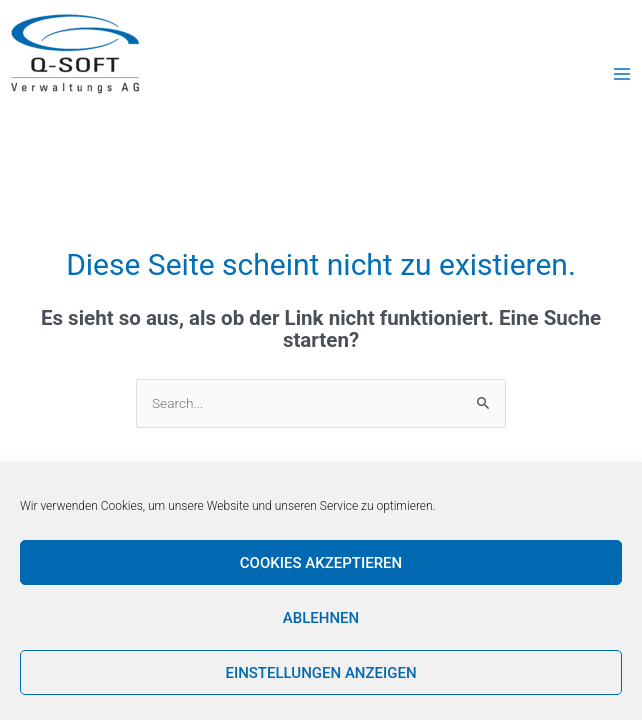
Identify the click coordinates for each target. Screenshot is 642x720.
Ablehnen (321, 618)
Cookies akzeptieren (321, 563)
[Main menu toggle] (622, 73)
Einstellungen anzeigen (320, 673)
